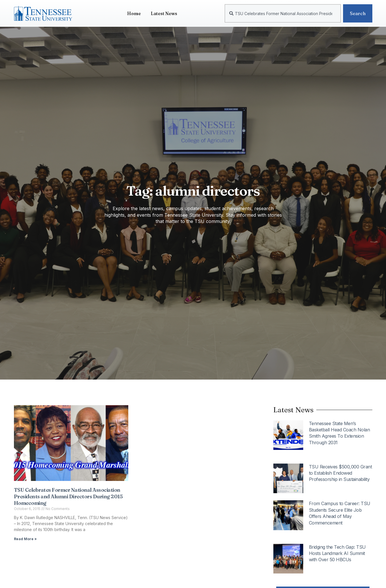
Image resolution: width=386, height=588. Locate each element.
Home (134, 13)
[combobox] (283, 13)
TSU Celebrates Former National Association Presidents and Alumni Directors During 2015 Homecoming (68, 497)
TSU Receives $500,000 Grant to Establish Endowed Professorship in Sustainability (340, 473)
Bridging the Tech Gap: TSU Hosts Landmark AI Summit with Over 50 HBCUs (337, 553)
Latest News (164, 13)
